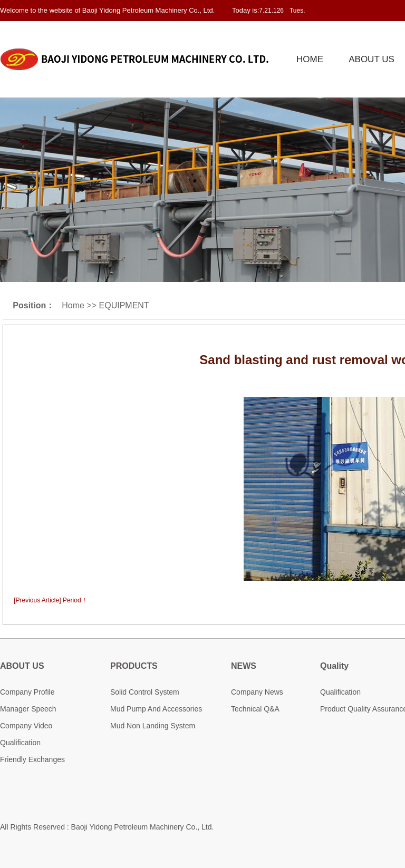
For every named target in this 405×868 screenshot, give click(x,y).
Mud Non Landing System (153, 726)
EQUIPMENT (124, 305)
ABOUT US (372, 59)
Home (73, 305)
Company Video (26, 726)
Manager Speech (28, 709)
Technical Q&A (255, 709)
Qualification (20, 743)
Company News (257, 692)
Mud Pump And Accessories (156, 709)
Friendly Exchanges (32, 759)
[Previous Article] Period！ (50, 600)
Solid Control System (145, 692)
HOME (310, 59)
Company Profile (27, 692)
